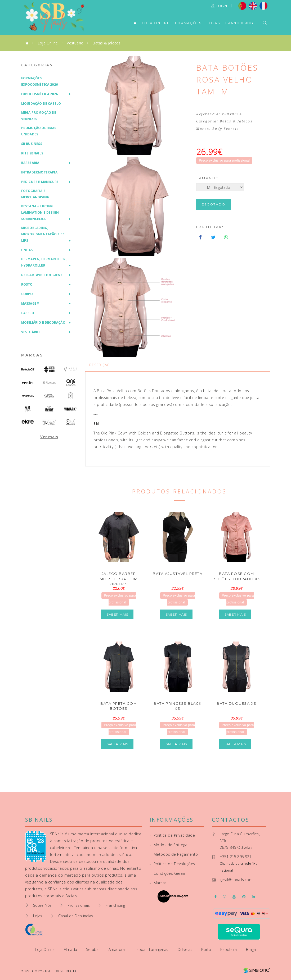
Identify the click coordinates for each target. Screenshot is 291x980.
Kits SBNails (32, 153)
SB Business (32, 144)
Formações (188, 23)
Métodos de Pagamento (174, 854)
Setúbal (93, 949)
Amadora (117, 949)
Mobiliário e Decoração (43, 322)
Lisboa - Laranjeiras (151, 949)
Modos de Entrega (169, 845)
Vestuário (75, 43)
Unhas (27, 250)
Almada (71, 949)
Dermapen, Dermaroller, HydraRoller (44, 262)
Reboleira (229, 949)
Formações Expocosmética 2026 (40, 81)
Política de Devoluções (172, 864)
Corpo (27, 294)
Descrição (100, 365)
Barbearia (30, 163)
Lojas (213, 23)
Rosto (27, 284)
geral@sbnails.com (236, 880)
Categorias (37, 65)
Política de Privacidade (172, 835)
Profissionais (79, 905)
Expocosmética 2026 (40, 94)
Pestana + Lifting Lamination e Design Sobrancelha (40, 212)
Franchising (239, 23)
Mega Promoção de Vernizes (39, 116)
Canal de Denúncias (76, 916)
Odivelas (185, 949)
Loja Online (156, 23)
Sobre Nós (42, 905)
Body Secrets (226, 129)
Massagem (30, 303)
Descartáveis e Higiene (42, 275)
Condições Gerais (168, 873)
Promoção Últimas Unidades (39, 131)
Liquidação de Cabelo (41, 104)
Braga (251, 949)
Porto (207, 949)
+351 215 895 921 (236, 857)
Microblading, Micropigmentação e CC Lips (43, 234)
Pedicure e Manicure (40, 182)
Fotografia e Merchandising (35, 194)
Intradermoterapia (39, 172)
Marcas (32, 355)
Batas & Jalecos (106, 43)
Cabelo (28, 313)
